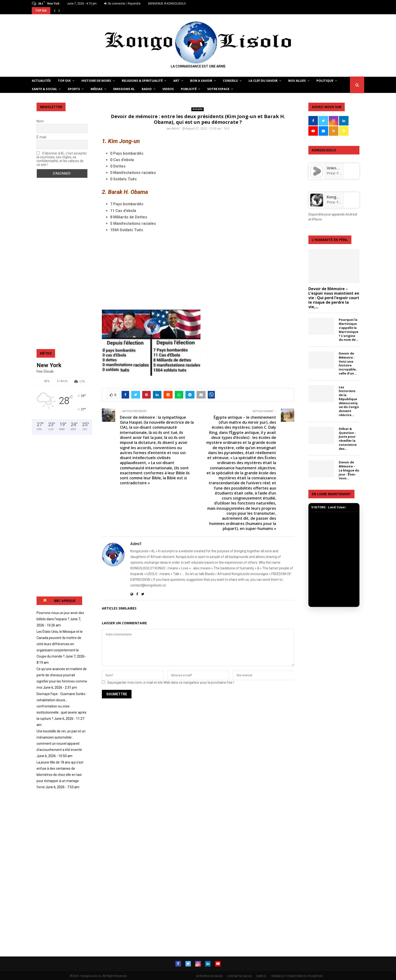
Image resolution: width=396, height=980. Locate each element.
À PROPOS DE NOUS (209, 975)
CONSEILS (230, 81)
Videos (168, 89)
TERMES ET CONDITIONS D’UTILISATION (297, 975)
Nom (40, 121)
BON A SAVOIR (201, 81)
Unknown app (339, 168)
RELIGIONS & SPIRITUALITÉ (142, 81)
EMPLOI (261, 975)
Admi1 (176, 129)
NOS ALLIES (297, 81)
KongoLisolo (338, 197)
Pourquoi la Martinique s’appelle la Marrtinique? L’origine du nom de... (349, 330)
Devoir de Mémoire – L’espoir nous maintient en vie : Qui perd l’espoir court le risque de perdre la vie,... (334, 298)
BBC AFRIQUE (65, 601)
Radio (147, 89)
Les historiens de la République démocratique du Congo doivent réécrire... (349, 401)
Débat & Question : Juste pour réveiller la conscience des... (348, 439)
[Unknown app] (317, 176)
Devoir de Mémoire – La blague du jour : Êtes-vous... (349, 470)
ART (176, 81)
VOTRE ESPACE (218, 89)
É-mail (41, 137)
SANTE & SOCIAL (44, 89)
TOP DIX (64, 81)
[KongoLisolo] (317, 205)
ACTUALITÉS (41, 81)
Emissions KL (124, 89)
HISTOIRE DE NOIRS (96, 81)
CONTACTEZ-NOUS (239, 975)
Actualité (198, 109)
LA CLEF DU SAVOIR (263, 81)
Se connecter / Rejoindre (122, 4)
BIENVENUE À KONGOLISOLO (167, 4)
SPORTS (74, 89)
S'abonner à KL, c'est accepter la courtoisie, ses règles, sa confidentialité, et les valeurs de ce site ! (62, 159)
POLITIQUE (325, 81)
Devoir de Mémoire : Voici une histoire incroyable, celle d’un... (348, 363)
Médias (97, 89)
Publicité (189, 89)
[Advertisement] (198, 271)
